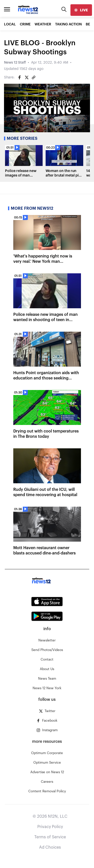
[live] (81, 10)
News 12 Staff (15, 63)
